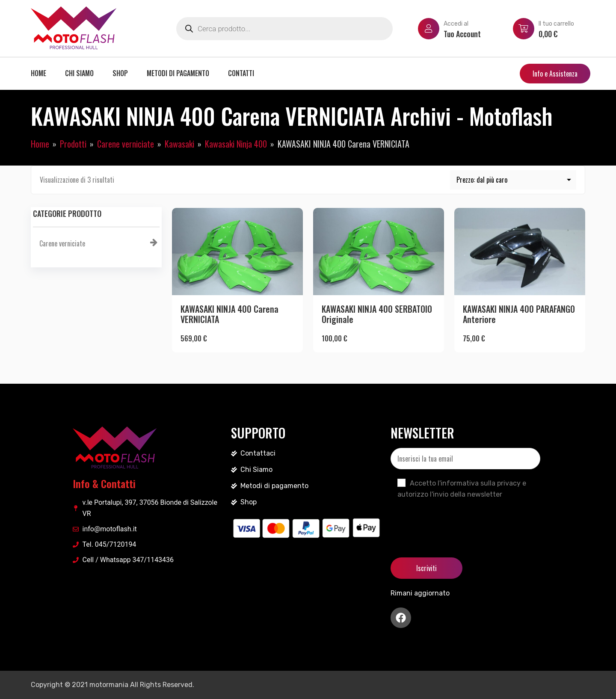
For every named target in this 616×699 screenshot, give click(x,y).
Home (38, 73)
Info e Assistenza (555, 74)
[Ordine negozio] (513, 180)
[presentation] (456, 521)
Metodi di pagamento (178, 73)
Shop (120, 73)
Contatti (241, 73)
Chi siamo (79, 73)
